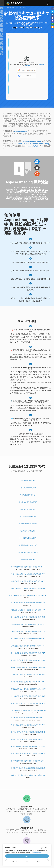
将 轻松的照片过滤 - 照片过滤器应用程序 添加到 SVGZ (28, 703)
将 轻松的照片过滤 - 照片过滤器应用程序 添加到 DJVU (28, 725)
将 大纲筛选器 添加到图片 (28, 516)
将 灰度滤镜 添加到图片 (28, 488)
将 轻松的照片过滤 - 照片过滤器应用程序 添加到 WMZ (28, 682)
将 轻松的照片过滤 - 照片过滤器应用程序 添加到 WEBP (28, 689)
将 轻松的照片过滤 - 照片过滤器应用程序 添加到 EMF (28, 660)
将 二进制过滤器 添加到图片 (28, 502)
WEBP (35, 192)
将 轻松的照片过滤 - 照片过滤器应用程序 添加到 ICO (28, 775)
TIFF (39, 190)
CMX (40, 194)
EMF (18, 192)
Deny (38, 861)
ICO (44, 194)
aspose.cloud (32, 28)
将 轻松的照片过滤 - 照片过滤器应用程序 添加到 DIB (28, 610)
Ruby (47, 144)
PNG (46, 190)
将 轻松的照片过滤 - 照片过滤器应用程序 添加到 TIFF (28, 617)
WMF (26, 192)
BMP (32, 190)
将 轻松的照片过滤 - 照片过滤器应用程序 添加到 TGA (28, 653)
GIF (43, 190)
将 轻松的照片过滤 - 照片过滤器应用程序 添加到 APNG (28, 646)
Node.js (42, 144)
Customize (16, 861)
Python (20, 144)
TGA (14, 192)
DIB (36, 190)
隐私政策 (27, 66)
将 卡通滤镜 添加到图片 (28, 560)
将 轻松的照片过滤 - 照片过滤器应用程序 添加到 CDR (28, 761)
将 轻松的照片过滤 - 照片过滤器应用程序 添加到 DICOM (28, 711)
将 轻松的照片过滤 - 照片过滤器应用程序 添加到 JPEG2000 (28, 596)
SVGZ (44, 192)
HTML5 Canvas (30, 199)
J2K (28, 190)
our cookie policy (37, 852)
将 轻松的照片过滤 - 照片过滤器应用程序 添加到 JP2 (28, 581)
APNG (10, 192)
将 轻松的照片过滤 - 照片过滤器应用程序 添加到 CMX (28, 768)
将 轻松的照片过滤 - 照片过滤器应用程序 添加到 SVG (28, 696)
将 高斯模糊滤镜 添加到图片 (28, 545)
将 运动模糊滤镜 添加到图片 (28, 524)
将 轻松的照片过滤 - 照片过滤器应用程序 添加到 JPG (28, 567)
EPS (33, 194)
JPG (21, 190)
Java (29, 144)
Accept (27, 856)
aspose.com (18, 28)
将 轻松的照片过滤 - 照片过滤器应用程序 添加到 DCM (28, 718)
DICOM (11, 194)
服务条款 (42, 64)
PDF (14, 197)
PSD (18, 197)
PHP (25, 144)
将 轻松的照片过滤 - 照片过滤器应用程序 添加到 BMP (28, 603)
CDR (36, 194)
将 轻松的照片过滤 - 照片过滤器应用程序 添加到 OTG (28, 746)
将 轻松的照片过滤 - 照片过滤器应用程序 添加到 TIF (28, 624)
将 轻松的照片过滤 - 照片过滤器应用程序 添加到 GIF (28, 631)
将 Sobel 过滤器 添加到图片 (28, 538)
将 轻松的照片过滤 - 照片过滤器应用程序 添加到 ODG (28, 739)
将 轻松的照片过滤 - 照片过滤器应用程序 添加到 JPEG (28, 574)
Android (35, 144)
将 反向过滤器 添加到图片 (28, 495)
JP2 (25, 190)
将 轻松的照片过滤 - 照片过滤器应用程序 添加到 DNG (28, 732)
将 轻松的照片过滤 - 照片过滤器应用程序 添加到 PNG (28, 639)
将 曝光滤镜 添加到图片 (28, 481)
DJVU (16, 194)
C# (15, 144)
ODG (25, 194)
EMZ (22, 192)
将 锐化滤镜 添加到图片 (28, 509)
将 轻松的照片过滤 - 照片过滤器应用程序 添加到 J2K (28, 588)
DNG (21, 194)
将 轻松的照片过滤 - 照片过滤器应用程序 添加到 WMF (28, 675)
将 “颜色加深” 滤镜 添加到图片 (28, 552)
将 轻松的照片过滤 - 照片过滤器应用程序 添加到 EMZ (28, 667)
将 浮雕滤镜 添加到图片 (28, 531)
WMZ (31, 192)
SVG (40, 192)
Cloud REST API (33, 146)
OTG (29, 194)
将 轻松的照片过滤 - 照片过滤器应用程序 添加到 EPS (28, 754)
